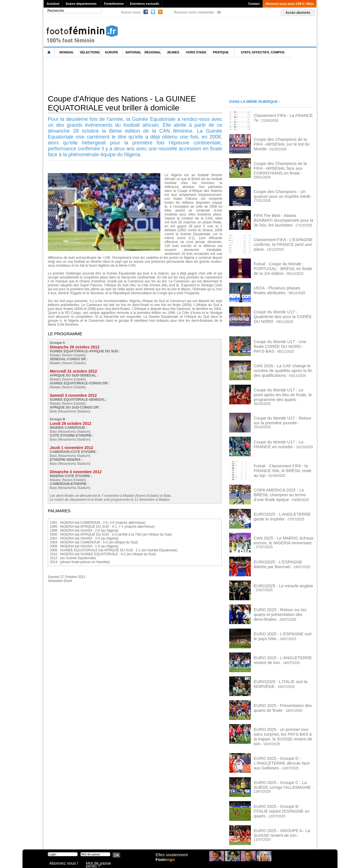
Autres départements (81, 4)
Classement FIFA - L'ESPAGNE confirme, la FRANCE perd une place (281, 236)
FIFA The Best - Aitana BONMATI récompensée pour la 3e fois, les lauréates (279, 214)
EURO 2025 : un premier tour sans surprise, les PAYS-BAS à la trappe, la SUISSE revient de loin (282, 722)
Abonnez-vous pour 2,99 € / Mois (290, 4)
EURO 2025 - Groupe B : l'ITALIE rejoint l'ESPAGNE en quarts (279, 791)
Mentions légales (83, 840)
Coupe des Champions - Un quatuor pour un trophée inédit (281, 189)
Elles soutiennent (171, 859)
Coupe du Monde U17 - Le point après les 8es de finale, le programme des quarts (282, 387)
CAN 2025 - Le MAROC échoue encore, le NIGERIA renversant (278, 529)
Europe (112, 52)
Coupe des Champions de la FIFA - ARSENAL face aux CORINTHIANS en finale (283, 167)
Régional (153, 52)
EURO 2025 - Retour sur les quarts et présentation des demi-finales (282, 600)
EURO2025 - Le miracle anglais (277, 574)
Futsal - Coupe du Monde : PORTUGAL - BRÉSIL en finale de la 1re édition (283, 260)
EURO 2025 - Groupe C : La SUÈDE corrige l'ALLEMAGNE (281, 767)
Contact (254, 4)
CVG (105, 840)
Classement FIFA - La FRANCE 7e (280, 115)
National (134, 52)
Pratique (221, 52)
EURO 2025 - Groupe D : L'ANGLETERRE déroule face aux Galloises (279, 745)
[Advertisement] (146, 76)
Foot (167, 864)
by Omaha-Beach (216, 840)
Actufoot (53, 4)
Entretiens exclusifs (145, 4)
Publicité (191, 840)
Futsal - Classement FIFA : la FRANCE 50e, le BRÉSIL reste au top (283, 457)
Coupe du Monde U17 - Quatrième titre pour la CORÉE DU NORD (283, 308)
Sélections (90, 52)
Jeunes (173, 52)
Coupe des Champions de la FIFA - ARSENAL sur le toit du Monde (280, 141)
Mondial (67, 52)
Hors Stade (196, 52)
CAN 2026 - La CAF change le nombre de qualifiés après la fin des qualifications (283, 363)
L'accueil (49, 52)
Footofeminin (114, 4)
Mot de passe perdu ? (101, 864)
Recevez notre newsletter (194, 12)
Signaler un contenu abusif (134, 840)
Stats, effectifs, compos (263, 52)
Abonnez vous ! (60, 864)
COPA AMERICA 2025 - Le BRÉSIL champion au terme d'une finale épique (283, 481)
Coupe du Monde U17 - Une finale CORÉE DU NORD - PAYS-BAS (279, 337)
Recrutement (169, 840)
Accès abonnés (298, 13)
